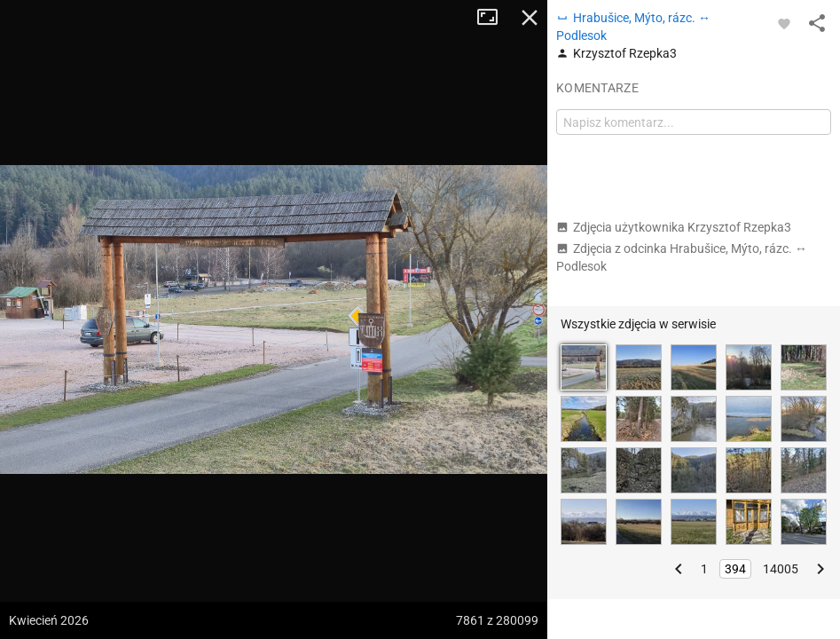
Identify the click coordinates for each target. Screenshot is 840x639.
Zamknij (530, 18)
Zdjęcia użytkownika (674, 227)
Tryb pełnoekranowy (494, 18)
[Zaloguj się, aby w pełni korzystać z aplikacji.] (784, 23)
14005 (781, 569)
